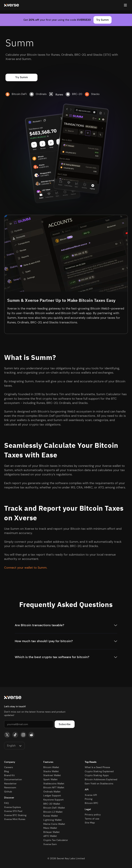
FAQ (6, 803)
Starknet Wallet (52, 775)
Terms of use (92, 819)
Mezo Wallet (50, 828)
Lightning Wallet (53, 820)
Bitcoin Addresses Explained (101, 779)
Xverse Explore (12, 807)
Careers (9, 767)
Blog (7, 771)
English (11, 745)
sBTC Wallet (50, 836)
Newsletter (10, 784)
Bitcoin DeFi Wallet (54, 808)
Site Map (90, 823)
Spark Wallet (50, 779)
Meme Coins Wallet (54, 824)
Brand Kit (9, 775)
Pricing (89, 799)
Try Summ (103, 20)
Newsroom (10, 787)
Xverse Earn (50, 844)
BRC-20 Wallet (52, 804)
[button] (125, 5)
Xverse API (91, 795)
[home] (12, 5)
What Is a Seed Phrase (97, 767)
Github (8, 792)
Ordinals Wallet (52, 792)
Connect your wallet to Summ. (26, 568)
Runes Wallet (51, 816)
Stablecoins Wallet (54, 784)
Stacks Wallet (51, 771)
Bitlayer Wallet (51, 832)
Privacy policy (93, 815)
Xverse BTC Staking (15, 815)
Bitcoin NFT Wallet (54, 787)
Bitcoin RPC (91, 803)
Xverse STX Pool (13, 811)
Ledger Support (52, 796)
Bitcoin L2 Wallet (53, 812)
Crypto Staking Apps (97, 775)
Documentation (13, 779)
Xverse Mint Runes (15, 819)
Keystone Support (53, 800)
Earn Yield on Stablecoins (99, 784)
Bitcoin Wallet (51, 767)
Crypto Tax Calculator (56, 840)
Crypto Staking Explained (99, 771)
